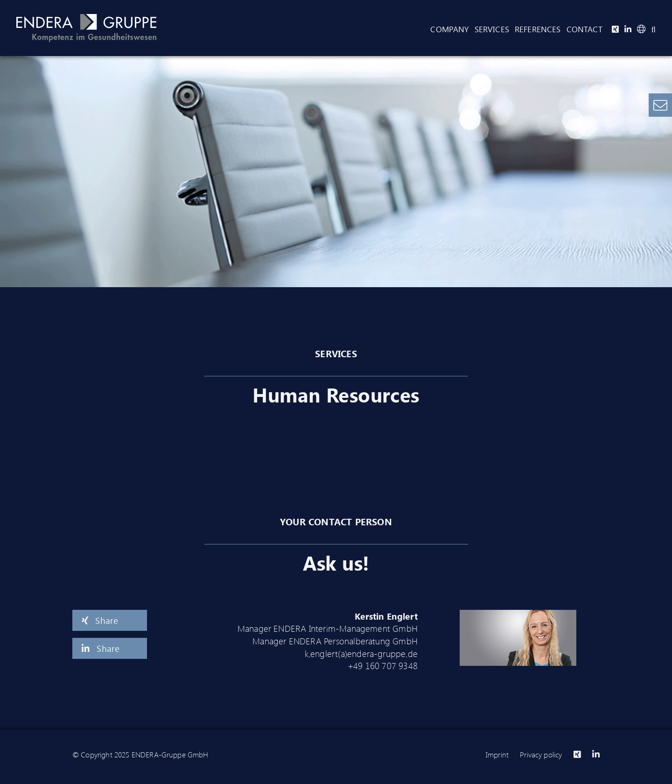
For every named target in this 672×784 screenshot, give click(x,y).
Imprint (497, 754)
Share (100, 620)
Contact (584, 29)
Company (449, 29)
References (538, 29)
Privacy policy (541, 754)
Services (492, 29)
